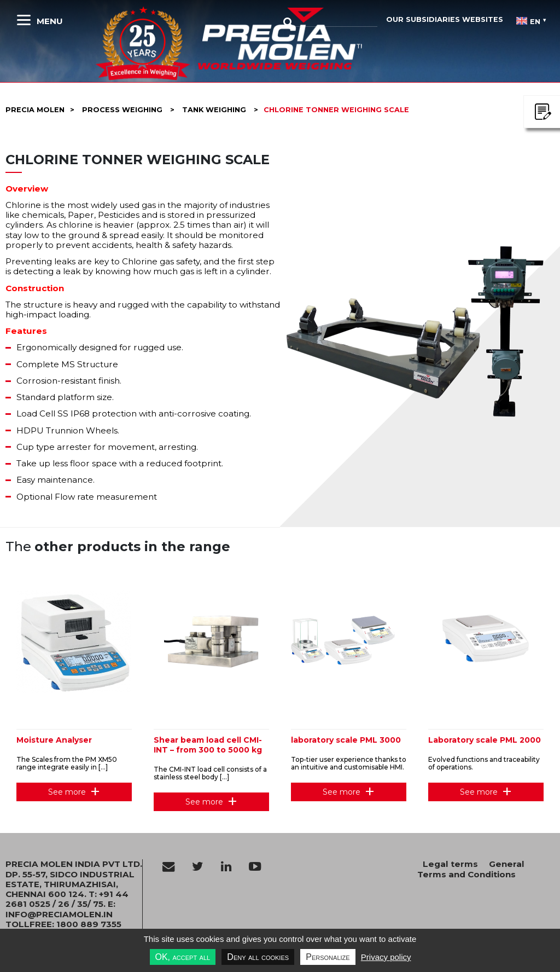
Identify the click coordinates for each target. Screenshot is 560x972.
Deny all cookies (258, 957)
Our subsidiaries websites (445, 19)
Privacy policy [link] (386, 957)
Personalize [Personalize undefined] (328, 957)
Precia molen (35, 110)
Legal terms (450, 864)
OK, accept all (183, 957)
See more (67, 792)
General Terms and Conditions (471, 869)
